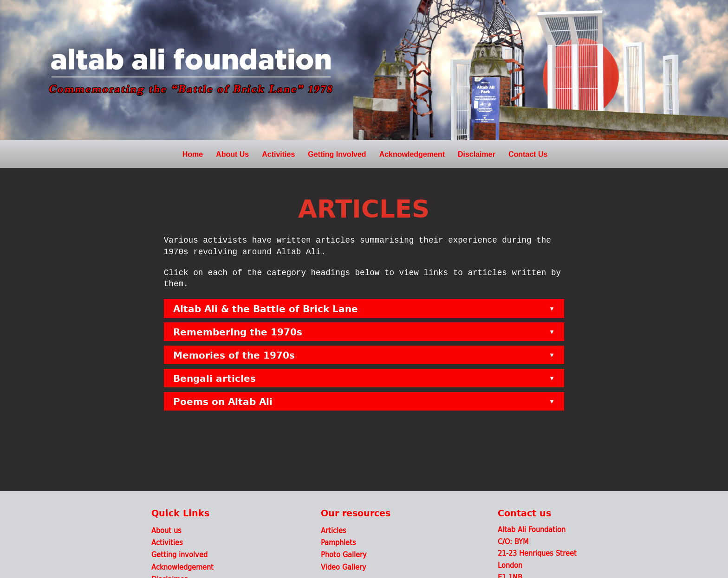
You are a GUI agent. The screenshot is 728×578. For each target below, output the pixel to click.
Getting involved (179, 554)
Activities (278, 154)
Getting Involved (337, 154)
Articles (334, 530)
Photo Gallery (344, 554)
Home (193, 154)
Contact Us (528, 154)
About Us (232, 154)
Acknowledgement (412, 154)
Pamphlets (338, 542)
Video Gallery (344, 567)
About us (166, 530)
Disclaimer (477, 154)
